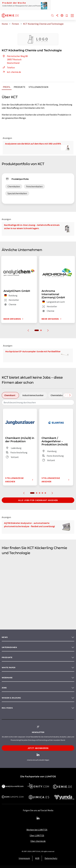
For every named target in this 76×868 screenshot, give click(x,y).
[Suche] (52, 16)
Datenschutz (51, 858)
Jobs (4, 688)
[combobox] (38, 402)
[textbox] (38, 402)
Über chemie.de (38, 841)
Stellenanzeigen (39, 87)
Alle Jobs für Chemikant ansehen (38, 500)
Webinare (7, 678)
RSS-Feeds (7, 708)
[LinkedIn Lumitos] (38, 818)
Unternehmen (9, 647)
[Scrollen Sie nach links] (66, 395)
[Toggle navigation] (72, 16)
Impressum (24, 858)
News (5, 637)
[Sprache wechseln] (62, 16)
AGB (37, 858)
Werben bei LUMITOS (37, 830)
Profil (7, 87)
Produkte (20, 87)
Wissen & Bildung (11, 698)
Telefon (8, 67)
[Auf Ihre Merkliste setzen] (67, 16)
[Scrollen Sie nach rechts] (70, 395)
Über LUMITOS (37, 835)
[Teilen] (57, 16)
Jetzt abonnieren (38, 748)
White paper (9, 668)
